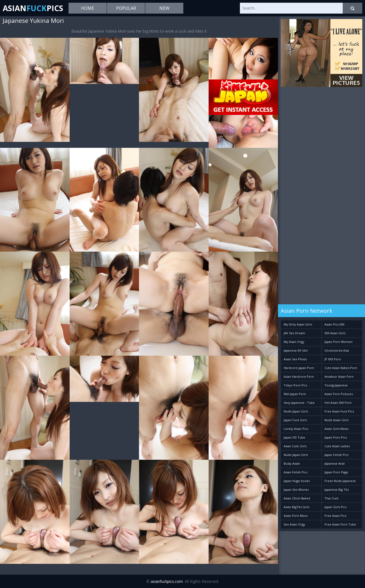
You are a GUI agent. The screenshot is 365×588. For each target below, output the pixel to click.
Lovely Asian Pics (296, 429)
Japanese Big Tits (337, 490)
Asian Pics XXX (334, 324)
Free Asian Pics (335, 516)
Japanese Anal (335, 463)
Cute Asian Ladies (337, 446)
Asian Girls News (336, 429)
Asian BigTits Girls (296, 507)
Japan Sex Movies (296, 490)
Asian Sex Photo (295, 359)
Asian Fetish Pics (296, 472)
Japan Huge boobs (297, 481)
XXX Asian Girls (335, 333)
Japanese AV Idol (296, 350)
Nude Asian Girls (336, 420)
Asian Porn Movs (296, 516)
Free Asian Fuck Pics (339, 411)
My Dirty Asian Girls (298, 324)
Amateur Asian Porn (339, 376)
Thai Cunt (331, 498)
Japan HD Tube (294, 437)
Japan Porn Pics (336, 437)
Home (88, 8)
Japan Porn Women (338, 342)
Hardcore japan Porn (299, 368)
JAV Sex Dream (294, 333)
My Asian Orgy (294, 342)
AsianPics (33, 8)
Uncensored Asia (337, 350)
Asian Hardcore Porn (299, 376)
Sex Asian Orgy (294, 524)
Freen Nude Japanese (340, 481)
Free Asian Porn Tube (340, 524)
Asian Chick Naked (297, 498)
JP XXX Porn (333, 359)
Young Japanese (336, 385)
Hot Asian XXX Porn (338, 403)
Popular (126, 8)
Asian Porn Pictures (339, 394)
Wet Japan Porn (295, 394)
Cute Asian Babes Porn (341, 368)
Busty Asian (292, 463)
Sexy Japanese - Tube (299, 403)
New (164, 8)
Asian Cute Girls (295, 446)
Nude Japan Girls (296, 411)
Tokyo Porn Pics (295, 385)
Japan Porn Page (336, 472)
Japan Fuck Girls (295, 420)
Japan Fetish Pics (336, 455)
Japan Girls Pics (335, 507)
